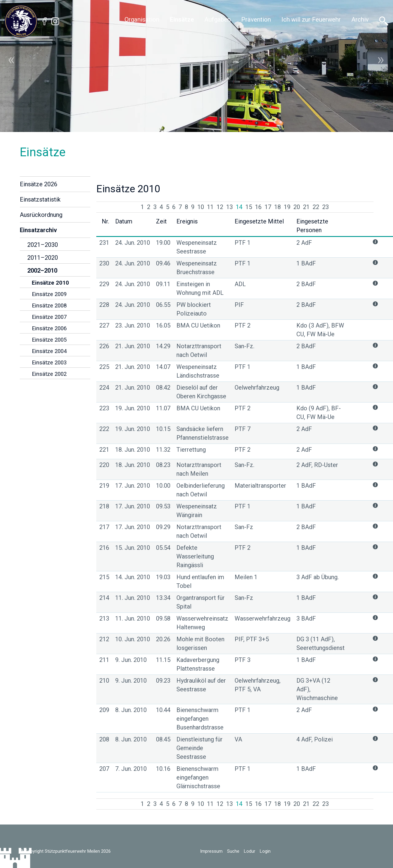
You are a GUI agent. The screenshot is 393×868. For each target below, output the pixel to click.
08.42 (163, 388)
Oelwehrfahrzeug (257, 388)
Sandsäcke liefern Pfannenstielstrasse (202, 433)
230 (104, 263)
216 (104, 548)
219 (104, 486)
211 (104, 660)
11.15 (163, 660)
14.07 (163, 367)
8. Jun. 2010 (131, 710)
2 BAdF (306, 284)
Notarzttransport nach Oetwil (199, 350)
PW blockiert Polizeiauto (194, 309)
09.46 (163, 263)
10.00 (163, 486)
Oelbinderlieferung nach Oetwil (201, 490)
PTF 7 (243, 429)
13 (229, 207)
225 (104, 367)
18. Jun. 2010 (133, 450)
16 (258, 207)
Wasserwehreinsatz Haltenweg (202, 623)
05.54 (163, 548)
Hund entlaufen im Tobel (200, 581)
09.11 (163, 284)
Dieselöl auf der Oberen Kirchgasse (201, 392)
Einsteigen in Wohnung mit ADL (200, 288)
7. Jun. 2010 (131, 769)
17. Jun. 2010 (133, 486)
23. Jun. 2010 (133, 325)
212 (104, 639)
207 (104, 769)
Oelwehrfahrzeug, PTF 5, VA (258, 685)
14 (239, 207)
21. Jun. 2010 (133, 346)
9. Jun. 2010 (131, 660)
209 (104, 710)
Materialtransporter (260, 486)
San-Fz (244, 527)
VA (238, 739)
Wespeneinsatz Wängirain (197, 511)
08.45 (163, 739)
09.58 (163, 618)
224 (104, 388)
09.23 (163, 681)
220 (104, 465)
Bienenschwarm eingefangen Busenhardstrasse (200, 719)
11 (210, 207)
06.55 (163, 305)
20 (297, 207)
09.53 (163, 506)
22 (316, 207)
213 (104, 618)
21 (306, 207)
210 (104, 681)
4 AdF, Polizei (315, 739)
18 (277, 207)
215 (104, 577)
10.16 (163, 769)
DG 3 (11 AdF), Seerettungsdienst (321, 644)
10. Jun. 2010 (133, 639)
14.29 (163, 346)
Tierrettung (191, 450)
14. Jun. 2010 (133, 577)
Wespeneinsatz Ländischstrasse (198, 371)
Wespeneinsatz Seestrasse (197, 247)
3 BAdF (306, 618)
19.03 (163, 577)
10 (201, 207)
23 (325, 207)
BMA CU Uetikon (198, 325)
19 (287, 207)
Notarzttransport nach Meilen (199, 469)
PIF (239, 305)
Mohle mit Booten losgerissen (200, 644)
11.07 (163, 408)
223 (104, 408)
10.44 (163, 710)
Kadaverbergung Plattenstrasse (198, 664)
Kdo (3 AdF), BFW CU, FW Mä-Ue (320, 330)
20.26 (163, 639)
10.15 (163, 429)
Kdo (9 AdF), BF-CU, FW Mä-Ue (319, 413)
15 (249, 207)
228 (104, 305)
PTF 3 (243, 660)
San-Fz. (244, 346)
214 (104, 598)
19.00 (163, 243)
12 (220, 207)
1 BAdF (306, 263)
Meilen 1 (246, 577)
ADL (240, 284)
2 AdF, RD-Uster (317, 465)
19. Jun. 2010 (133, 408)
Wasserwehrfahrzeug (262, 618)
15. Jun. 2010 (133, 548)
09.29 (163, 527)
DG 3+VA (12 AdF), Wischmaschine (317, 689)
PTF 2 (243, 325)
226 (104, 346)
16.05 (163, 325)
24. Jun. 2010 (133, 243)
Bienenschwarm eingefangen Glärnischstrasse (198, 777)
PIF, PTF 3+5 (252, 639)
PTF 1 (243, 243)
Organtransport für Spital (201, 602)
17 (268, 207)
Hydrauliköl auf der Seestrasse (201, 685)
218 (104, 506)
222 (104, 429)
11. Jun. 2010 (133, 598)
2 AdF (304, 243)
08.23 (163, 465)
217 (104, 527)
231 (104, 243)
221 (104, 450)
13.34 (163, 598)
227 (104, 325)
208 (104, 739)
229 (104, 284)
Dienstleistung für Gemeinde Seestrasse (199, 748)
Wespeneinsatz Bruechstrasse (197, 268)
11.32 (163, 450)
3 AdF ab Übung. (318, 577)
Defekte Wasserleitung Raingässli (195, 556)
